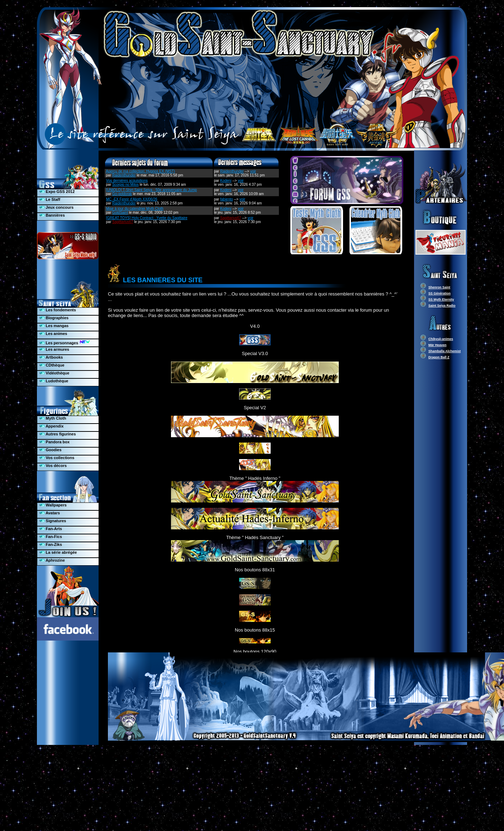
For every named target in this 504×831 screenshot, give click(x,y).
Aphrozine (52, 560)
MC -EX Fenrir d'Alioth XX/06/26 (132, 199)
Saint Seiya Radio (442, 306)
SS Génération (439, 293)
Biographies (54, 318)
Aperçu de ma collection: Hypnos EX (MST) (140, 171)
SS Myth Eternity (441, 299)
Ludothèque (54, 381)
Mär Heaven (438, 345)
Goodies (51, 450)
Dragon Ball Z (439, 357)
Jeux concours (57, 207)
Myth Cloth (53, 418)
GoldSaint (120, 213)
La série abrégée (58, 552)
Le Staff (50, 199)
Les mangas (54, 326)
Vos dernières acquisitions (127, 181)
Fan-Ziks (51, 544)
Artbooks (51, 357)
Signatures (53, 521)
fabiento (227, 199)
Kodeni (226, 181)
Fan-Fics (51, 537)
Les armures (54, 349)
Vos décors (53, 466)
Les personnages (65, 342)
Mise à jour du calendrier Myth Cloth (135, 209)
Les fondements (58, 310)
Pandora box (55, 442)
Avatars (50, 513)
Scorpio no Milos (125, 185)
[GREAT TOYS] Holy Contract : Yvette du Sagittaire (147, 218)
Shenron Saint (439, 287)
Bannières (52, 215)
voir (253, 171)
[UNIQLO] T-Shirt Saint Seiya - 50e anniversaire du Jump (151, 190)
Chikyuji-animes (441, 339)
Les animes (53, 334)
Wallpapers (53, 505)
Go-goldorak (122, 194)
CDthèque (52, 365)
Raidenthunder (124, 175)
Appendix (52, 426)
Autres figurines (58, 434)
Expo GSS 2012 (57, 192)
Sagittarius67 (123, 222)
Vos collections (57, 458)
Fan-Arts (51, 529)
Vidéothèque (54, 373)
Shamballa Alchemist (444, 351)
